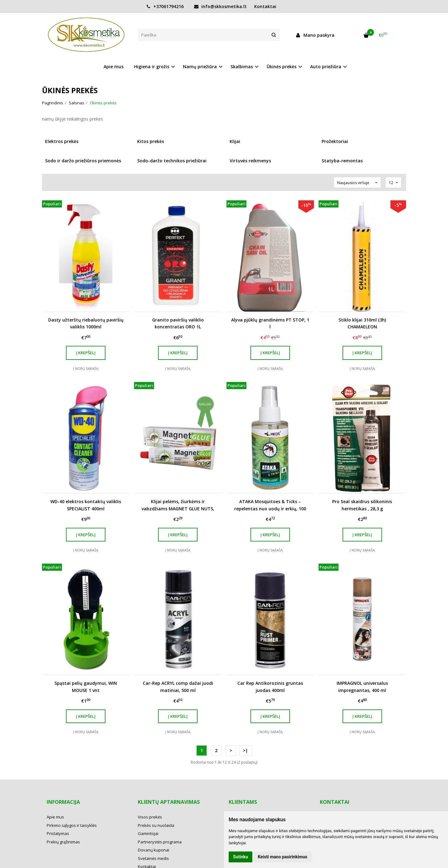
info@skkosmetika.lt (220, 6)
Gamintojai (148, 833)
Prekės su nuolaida (156, 825)
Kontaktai (265, 6)
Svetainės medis (153, 858)
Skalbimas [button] (242, 67)
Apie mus (114, 67)
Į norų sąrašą (86, 368)
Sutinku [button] (240, 857)
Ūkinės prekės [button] (282, 67)
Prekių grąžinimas (63, 842)
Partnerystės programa (160, 842)
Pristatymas (58, 833)
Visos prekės (150, 817)
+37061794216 (165, 6)
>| (245, 750)
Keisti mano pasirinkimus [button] (283, 857)
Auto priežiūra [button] (326, 67)
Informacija (63, 802)
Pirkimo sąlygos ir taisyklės (72, 825)
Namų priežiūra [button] (200, 67)
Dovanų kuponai (154, 850)
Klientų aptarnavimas (169, 802)
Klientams (243, 802)
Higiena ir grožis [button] (152, 67)
